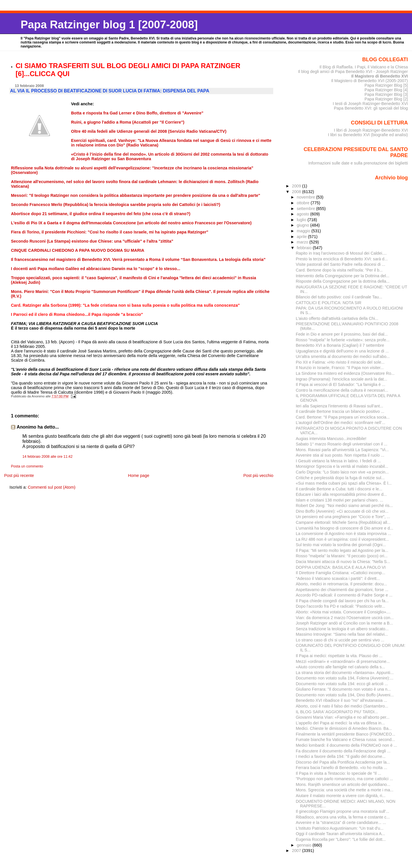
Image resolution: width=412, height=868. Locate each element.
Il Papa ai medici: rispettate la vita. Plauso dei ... (339, 656)
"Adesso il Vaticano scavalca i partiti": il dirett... (338, 578)
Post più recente (19, 475)
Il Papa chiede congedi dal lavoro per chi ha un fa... (342, 601)
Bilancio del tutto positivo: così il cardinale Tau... (339, 297)
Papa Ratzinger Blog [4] (386, 90)
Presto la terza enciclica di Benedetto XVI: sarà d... (342, 259)
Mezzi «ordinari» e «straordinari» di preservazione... (343, 661)
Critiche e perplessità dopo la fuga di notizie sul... (340, 478)
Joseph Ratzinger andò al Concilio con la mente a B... (344, 623)
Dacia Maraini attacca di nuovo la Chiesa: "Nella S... (343, 562)
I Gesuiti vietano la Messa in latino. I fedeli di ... (338, 461)
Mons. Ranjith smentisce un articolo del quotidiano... (343, 784)
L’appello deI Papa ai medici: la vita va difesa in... (340, 723)
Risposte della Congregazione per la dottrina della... (343, 281)
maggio (304, 231)
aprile (302, 237)
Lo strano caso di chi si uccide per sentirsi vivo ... (340, 640)
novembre (306, 197)
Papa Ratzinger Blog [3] (386, 94)
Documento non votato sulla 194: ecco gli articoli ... (342, 684)
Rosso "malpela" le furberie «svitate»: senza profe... (343, 340)
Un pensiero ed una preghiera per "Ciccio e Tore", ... (343, 517)
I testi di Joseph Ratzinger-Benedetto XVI (370, 104)
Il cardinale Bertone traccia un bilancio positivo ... (340, 411)
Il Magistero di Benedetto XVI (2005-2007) (369, 81)
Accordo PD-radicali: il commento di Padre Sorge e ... (344, 595)
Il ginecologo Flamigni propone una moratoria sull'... (343, 811)
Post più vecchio (258, 475)
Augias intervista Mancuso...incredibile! (331, 439)
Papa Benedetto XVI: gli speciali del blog (371, 108)
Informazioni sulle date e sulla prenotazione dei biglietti (358, 163)
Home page (138, 475)
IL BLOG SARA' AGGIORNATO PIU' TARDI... (337, 712)
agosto (303, 214)
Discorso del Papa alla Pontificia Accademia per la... (343, 762)
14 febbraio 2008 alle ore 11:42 (47, 457)
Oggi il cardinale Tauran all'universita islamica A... (340, 834)
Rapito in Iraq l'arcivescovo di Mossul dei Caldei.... (341, 253)
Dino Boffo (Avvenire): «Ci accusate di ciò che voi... (342, 511)
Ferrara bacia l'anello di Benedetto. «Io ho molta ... (341, 768)
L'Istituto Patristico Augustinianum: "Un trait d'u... (340, 828)
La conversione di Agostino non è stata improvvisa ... (343, 534)
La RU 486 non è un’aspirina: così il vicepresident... (342, 539)
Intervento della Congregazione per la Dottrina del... (343, 276)
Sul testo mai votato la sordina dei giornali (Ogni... (341, 545)
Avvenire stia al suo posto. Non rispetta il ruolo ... (340, 455)
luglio (302, 220)
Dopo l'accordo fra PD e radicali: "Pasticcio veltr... (341, 606)
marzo (303, 242)
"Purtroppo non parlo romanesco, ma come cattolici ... (344, 779)
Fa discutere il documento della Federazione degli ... (343, 751)
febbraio (305, 248)
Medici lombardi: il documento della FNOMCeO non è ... (346, 745)
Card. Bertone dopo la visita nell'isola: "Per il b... (339, 270)
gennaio (305, 845)
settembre (306, 209)
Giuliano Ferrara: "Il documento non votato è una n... (343, 689)
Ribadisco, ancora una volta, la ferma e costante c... (343, 817)
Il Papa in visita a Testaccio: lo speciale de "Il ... (339, 773)
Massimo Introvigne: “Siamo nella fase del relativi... (342, 634)
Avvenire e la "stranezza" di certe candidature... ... (341, 823)
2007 (297, 851)
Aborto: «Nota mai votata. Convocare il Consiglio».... (343, 612)
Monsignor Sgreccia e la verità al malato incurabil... (342, 466)
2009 (297, 186)
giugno (303, 225)
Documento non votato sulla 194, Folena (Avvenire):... (345, 678)
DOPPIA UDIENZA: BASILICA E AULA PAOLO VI (341, 567)
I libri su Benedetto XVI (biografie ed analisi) (368, 135)
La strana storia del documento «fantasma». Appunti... (345, 673)
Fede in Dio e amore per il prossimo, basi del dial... (342, 334)
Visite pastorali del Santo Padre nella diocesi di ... (341, 264)
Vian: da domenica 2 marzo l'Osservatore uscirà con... (345, 618)
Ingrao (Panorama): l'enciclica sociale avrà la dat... (341, 379)
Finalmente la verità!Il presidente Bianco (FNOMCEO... (346, 734)
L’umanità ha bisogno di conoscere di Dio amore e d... (345, 528)
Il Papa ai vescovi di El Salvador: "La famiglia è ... (341, 385)
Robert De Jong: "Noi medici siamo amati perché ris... (344, 506)
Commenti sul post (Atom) (51, 487)
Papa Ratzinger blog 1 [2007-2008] (109, 24)
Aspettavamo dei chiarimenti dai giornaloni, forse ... (342, 590)
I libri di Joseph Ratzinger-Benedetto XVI (371, 130)
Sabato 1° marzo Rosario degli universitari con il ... (342, 444)
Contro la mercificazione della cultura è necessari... (342, 390)
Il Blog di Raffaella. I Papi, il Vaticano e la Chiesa (364, 67)
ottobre (304, 203)
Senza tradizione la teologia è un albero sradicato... (342, 629)
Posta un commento (27, 466)
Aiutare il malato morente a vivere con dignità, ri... (341, 796)
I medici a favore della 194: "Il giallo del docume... (341, 756)
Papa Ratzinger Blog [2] (386, 99)
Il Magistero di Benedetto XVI (380, 76)
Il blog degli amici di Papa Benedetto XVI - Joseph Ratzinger (353, 72)
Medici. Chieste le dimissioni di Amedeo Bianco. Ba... (344, 728)
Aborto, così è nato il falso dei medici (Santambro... (342, 706)
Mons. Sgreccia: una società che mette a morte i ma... (345, 790)
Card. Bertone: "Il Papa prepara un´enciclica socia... (343, 417)
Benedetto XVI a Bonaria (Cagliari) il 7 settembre (340, 345)
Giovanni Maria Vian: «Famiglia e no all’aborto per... (343, 717)
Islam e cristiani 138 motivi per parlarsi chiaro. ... (340, 500)
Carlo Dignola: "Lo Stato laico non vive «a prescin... (342, 472)
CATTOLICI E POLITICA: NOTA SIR (329, 303)
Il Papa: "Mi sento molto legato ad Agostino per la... (342, 550)
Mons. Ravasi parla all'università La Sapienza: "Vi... (342, 450)
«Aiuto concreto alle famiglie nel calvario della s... (340, 667)
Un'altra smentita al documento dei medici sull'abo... (343, 356)
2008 (297, 192)
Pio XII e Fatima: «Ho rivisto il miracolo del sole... (340, 362)
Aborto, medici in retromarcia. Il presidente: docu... (341, 584)
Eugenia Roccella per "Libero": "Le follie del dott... (341, 839)
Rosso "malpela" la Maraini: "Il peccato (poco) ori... (342, 556)
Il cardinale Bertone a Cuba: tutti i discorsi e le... (339, 489)
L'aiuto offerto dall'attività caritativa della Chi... (337, 318)
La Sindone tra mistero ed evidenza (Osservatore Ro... (345, 373)
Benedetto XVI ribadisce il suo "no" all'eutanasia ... (341, 700)
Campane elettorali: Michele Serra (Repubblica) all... (343, 522)
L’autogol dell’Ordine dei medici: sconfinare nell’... (341, 423)
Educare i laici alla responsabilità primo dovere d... (341, 494)
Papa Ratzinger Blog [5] (386, 85)
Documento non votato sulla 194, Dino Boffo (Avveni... (345, 695)
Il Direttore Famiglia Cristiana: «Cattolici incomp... (341, 573)
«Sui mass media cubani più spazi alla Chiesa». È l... (344, 483)
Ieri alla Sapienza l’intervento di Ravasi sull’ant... (340, 406)
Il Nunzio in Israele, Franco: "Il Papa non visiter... (340, 368)
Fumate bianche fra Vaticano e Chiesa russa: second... (345, 740)
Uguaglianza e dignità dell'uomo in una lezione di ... (342, 351)
